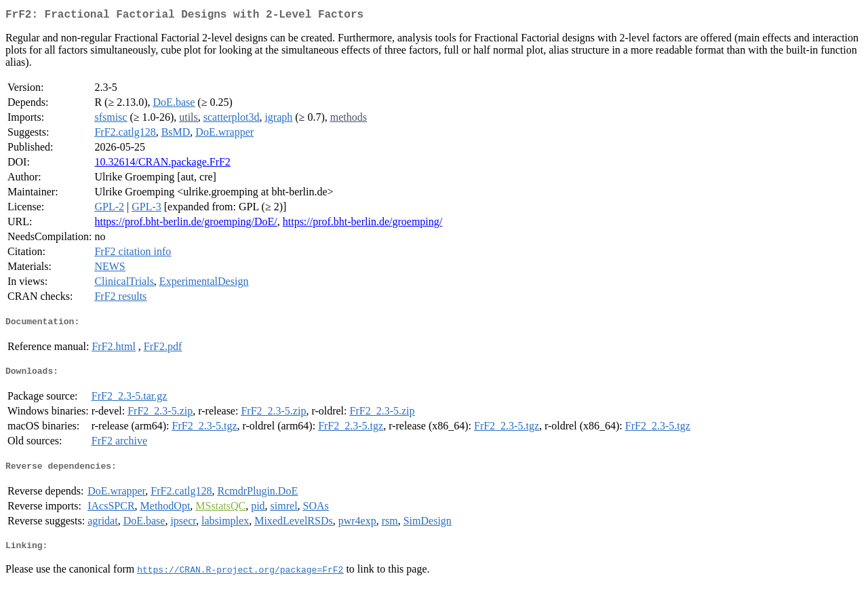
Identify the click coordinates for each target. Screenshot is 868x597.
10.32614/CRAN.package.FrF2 (162, 165)
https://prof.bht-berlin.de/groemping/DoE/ (185, 224)
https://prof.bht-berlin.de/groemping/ (363, 224)
